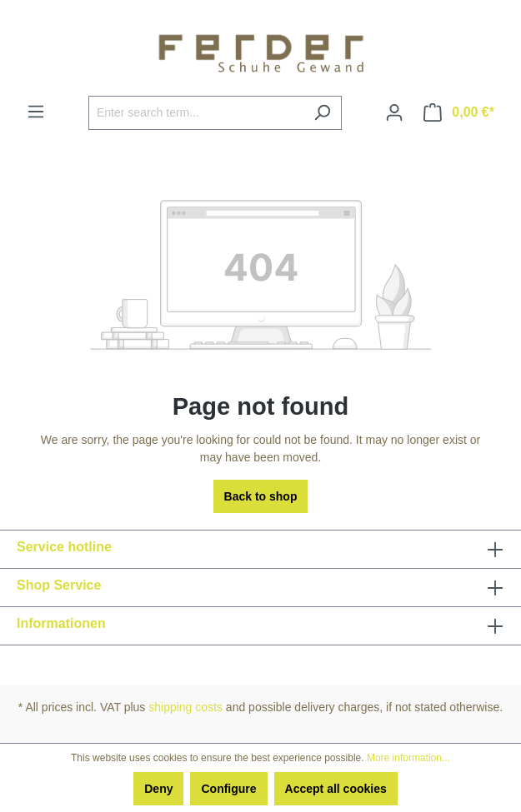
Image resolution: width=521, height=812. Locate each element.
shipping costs (185, 707)
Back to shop (261, 496)
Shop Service (59, 585)
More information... (408, 758)
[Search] (322, 113)
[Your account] (394, 112)
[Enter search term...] (196, 113)
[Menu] (36, 112)
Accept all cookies (336, 789)
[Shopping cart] (459, 112)
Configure (228, 789)
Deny (158, 789)
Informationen (61, 623)
